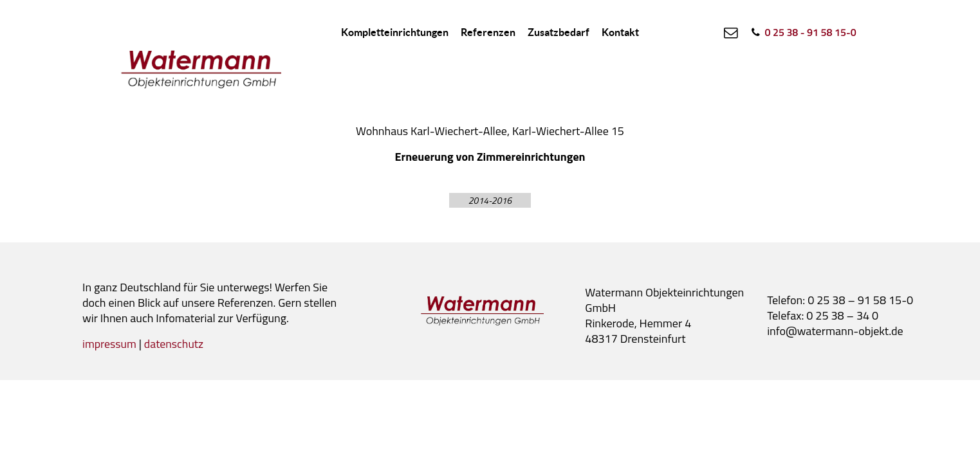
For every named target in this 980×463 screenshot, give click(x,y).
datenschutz (175, 344)
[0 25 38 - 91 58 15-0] (803, 32)
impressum (110, 344)
